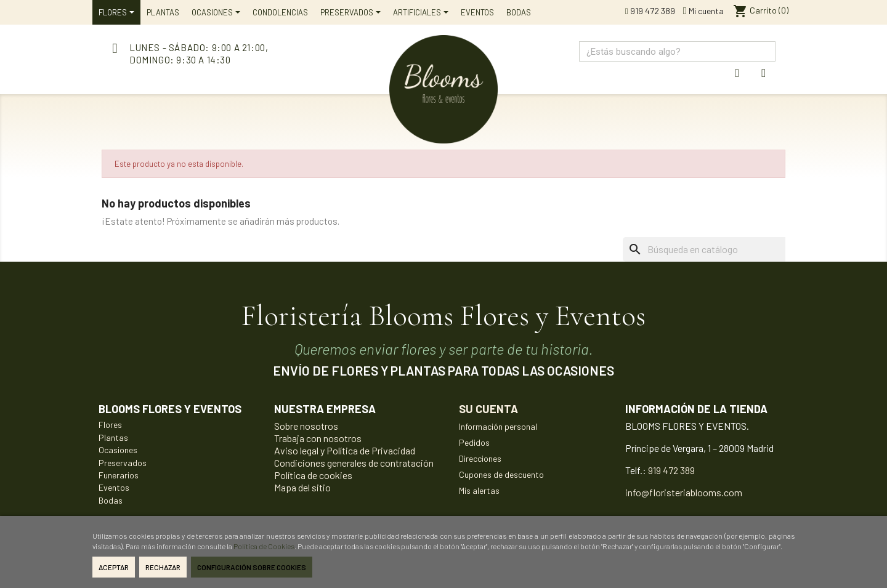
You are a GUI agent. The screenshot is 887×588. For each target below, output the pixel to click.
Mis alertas (479, 490)
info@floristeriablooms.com (684, 492)
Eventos (114, 487)
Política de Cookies (264, 546)
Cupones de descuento (501, 474)
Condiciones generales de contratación (354, 463)
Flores (110, 425)
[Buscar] (723, 249)
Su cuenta (488, 409)
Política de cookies (313, 475)
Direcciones (480, 458)
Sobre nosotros (306, 426)
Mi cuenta (703, 11)
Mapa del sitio (302, 487)
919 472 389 (650, 11)
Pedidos (474, 442)
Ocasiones (118, 450)
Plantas (113, 437)
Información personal (498, 426)
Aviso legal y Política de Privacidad (345, 450)
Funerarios (119, 475)
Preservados (123, 463)
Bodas (111, 500)
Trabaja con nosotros (318, 438)
